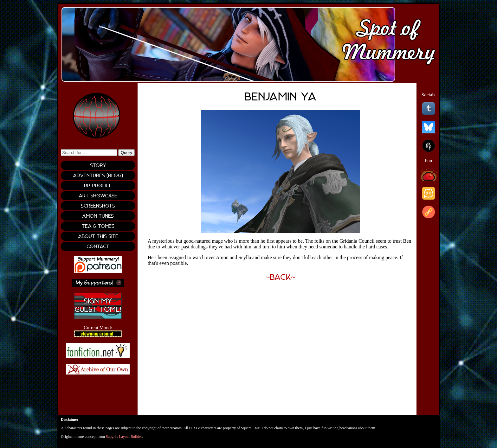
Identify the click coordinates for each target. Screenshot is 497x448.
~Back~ (281, 277)
